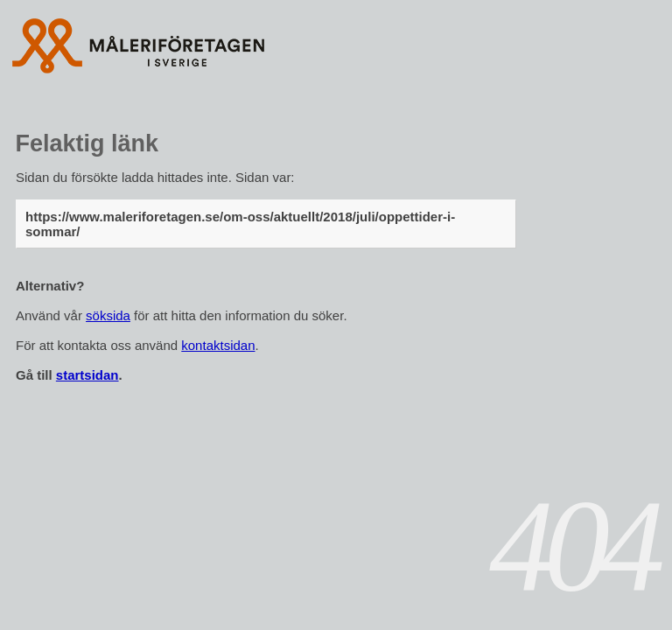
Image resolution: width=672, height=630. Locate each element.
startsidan (87, 375)
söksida (108, 315)
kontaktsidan (218, 345)
